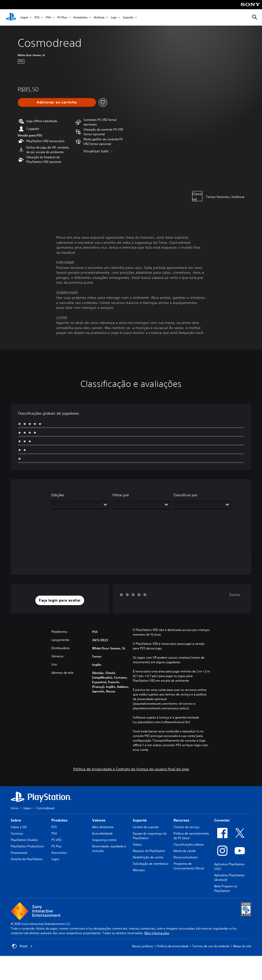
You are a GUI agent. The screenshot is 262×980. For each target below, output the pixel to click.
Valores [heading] (99, 820)
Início (14, 808)
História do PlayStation (27, 859)
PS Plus (62, 18)
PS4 (48, 18)
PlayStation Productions (27, 846)
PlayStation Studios (24, 840)
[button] (60, 600)
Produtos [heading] (59, 820)
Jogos (24, 18)
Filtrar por (121, 495)
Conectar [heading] (222, 820)
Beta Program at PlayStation (226, 888)
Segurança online (104, 840)
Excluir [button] (235, 595)
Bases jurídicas (143, 946)
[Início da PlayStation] (11, 17)
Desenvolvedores (186, 857)
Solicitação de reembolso (151, 864)
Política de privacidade (173, 946)
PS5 (37, 18)
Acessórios (80, 18)
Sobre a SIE (19, 827)
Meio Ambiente (103, 827)
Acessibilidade (102, 833)
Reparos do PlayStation (149, 851)
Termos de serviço (186, 827)
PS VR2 (56, 840)
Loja (114, 18)
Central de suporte (146, 827)
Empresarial (19, 853)
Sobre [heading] (16, 820)
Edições (58, 495)
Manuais (139, 870)
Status (137, 844)
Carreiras (17, 833)
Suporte (128, 18)
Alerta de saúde (185, 851)
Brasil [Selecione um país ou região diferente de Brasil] (22, 946)
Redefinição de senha (148, 857)
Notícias (99, 18)
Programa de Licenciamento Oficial (189, 866)
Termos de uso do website (211, 946)
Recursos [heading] (181, 820)
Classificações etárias (189, 844)
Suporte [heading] (140, 820)
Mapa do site (242, 946)
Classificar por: (186, 495)
